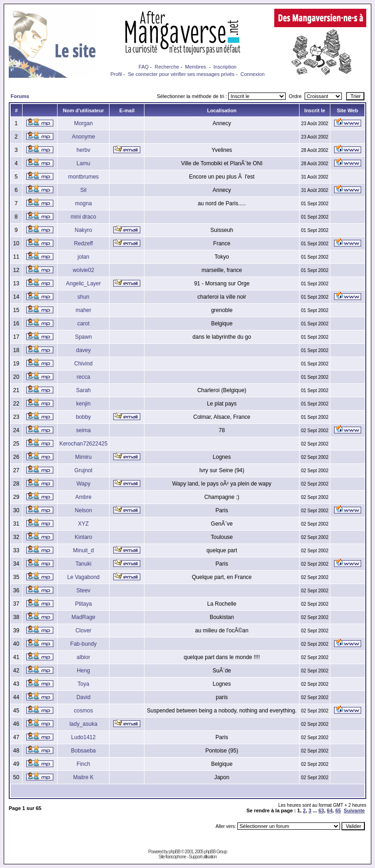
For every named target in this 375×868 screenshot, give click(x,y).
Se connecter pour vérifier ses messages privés (181, 74)
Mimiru (83, 457)
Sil (84, 190)
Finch (84, 764)
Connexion (252, 74)
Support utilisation (203, 857)
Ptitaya (84, 604)
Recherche (167, 67)
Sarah (83, 390)
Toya (84, 684)
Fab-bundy (84, 644)
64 (329, 810)
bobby (84, 417)
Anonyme (84, 137)
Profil (116, 74)
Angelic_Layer (83, 284)
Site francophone (172, 857)
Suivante (354, 810)
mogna (84, 203)
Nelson (84, 510)
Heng (84, 671)
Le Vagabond (84, 577)
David (84, 697)
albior (84, 657)
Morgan (84, 123)
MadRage (83, 617)
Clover (84, 631)
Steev (84, 590)
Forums (20, 96)
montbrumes (84, 177)
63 (321, 810)
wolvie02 (84, 270)
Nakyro (83, 230)
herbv (83, 150)
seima (83, 430)
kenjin (84, 404)
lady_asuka (84, 724)
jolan (84, 257)
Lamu (83, 163)
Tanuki (84, 564)
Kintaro (83, 537)
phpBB (175, 852)
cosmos (84, 711)
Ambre (84, 497)
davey (83, 350)
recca (84, 377)
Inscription (225, 67)
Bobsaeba (83, 751)
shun (83, 297)
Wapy (83, 484)
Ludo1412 (84, 737)
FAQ (144, 67)
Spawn (84, 337)
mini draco (84, 217)
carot (84, 324)
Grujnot (84, 470)
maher (83, 310)
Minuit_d (84, 550)
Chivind (83, 364)
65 (338, 810)
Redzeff (84, 243)
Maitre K (84, 777)
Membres (196, 67)
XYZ (84, 524)
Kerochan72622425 (84, 444)
